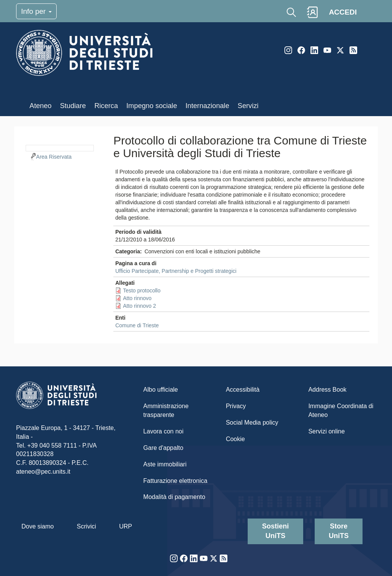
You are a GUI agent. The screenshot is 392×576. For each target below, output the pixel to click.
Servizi (248, 106)
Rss (353, 50)
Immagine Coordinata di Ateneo (341, 410)
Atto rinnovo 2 (139, 306)
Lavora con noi (163, 431)
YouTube (327, 50)
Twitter (340, 50)
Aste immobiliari (165, 464)
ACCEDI (343, 12)
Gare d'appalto (163, 448)
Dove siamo (38, 526)
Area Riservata (54, 157)
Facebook (301, 50)
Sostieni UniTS (276, 531)
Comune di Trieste (137, 325)
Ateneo (41, 106)
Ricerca (106, 106)
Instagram (288, 50)
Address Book (327, 390)
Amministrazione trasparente (166, 410)
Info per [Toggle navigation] (36, 11)
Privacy (236, 406)
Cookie (235, 439)
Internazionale (207, 106)
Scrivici (86, 526)
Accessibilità (243, 390)
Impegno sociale (152, 106)
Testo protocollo (142, 290)
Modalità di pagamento (174, 497)
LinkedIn (314, 50)
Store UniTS (339, 531)
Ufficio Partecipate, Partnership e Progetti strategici (176, 271)
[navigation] (60, 147)
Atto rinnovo (137, 298)
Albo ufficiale (160, 390)
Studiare (73, 106)
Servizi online (326, 431)
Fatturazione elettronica (175, 481)
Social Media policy (252, 423)
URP (126, 526)
